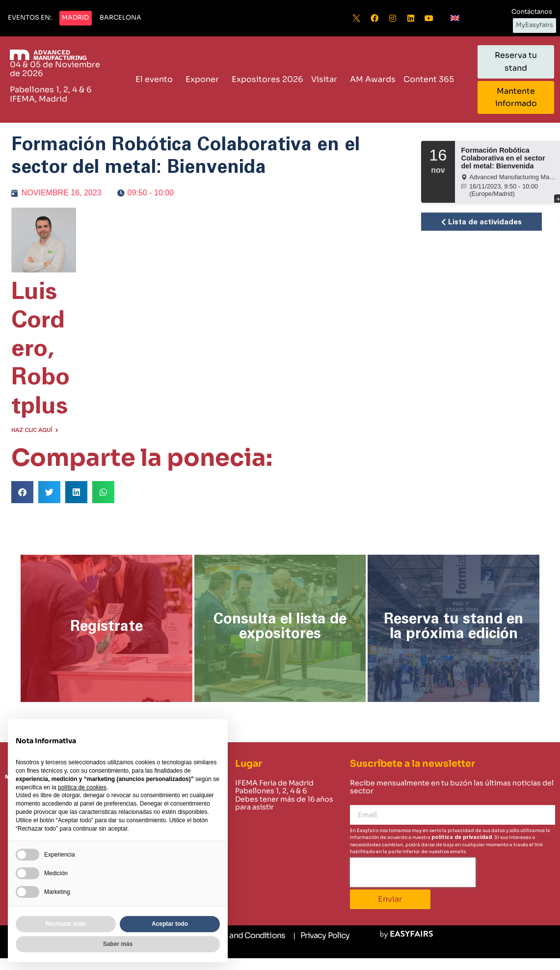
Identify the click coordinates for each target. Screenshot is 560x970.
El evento (157, 79)
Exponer (205, 79)
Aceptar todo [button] (170, 924)
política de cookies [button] (82, 787)
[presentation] (413, 872)
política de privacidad (462, 837)
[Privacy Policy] (321, 936)
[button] (30, 18)
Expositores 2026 (267, 79)
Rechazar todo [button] (66, 924)
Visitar (327, 79)
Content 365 (431, 79)
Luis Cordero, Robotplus (40, 349)
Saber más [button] (118, 944)
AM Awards (373, 79)
